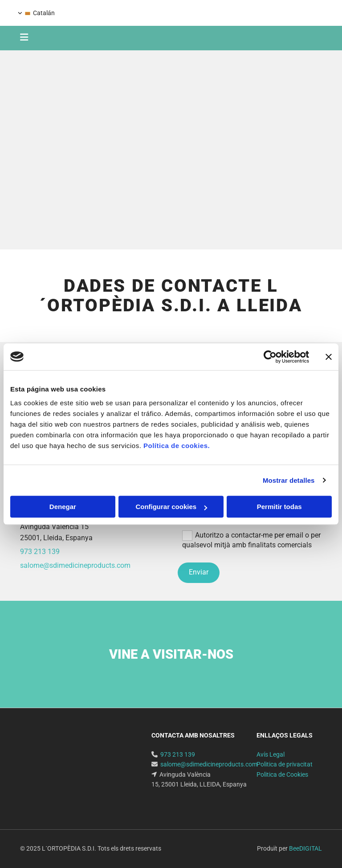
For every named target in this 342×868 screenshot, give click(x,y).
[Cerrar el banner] (329, 357)
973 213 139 (309, 12)
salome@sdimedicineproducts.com (75, 565)
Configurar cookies (171, 507)
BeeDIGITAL (305, 848)
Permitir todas (279, 507)
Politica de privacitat (285, 764)
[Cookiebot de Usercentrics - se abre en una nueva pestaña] (270, 357)
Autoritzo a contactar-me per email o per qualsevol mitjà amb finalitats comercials (251, 540)
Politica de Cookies (282, 774)
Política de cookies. (177, 446)
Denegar (63, 507)
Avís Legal (271, 754)
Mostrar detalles (289, 480)
